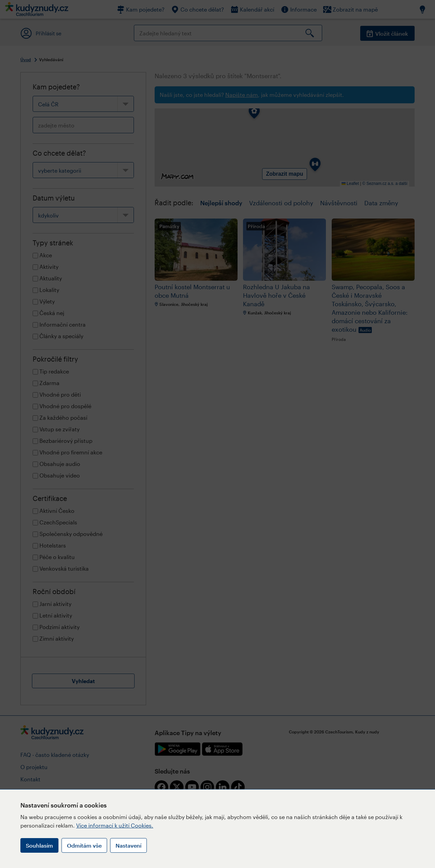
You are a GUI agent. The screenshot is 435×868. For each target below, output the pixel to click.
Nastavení (128, 845)
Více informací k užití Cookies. (115, 825)
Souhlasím (39, 845)
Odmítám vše (84, 845)
